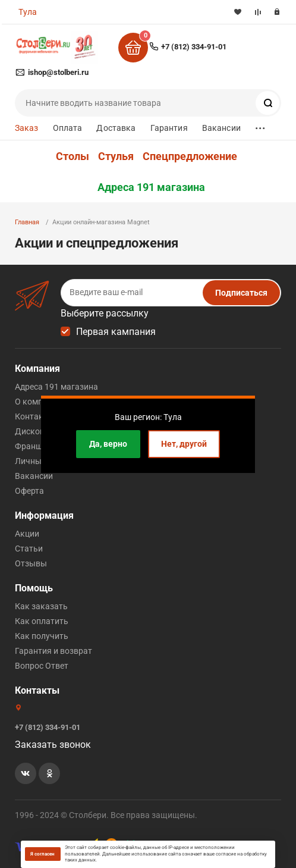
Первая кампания (116, 332)
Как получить (42, 636)
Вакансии (221, 128)
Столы (73, 156)
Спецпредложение (190, 156)
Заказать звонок (53, 745)
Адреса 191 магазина (151, 187)
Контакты (34, 416)
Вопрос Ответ (42, 666)
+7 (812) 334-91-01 (194, 47)
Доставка (116, 128)
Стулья (116, 156)
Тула (28, 12)
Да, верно (108, 444)
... (260, 125)
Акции (27, 534)
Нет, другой (184, 444)
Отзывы (31, 563)
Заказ (27, 128)
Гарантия (169, 128)
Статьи (29, 549)
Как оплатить (42, 621)
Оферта (29, 491)
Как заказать (41, 606)
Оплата (68, 128)
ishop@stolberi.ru (58, 72)
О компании (38, 402)
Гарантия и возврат (53, 651)
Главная (27, 222)
